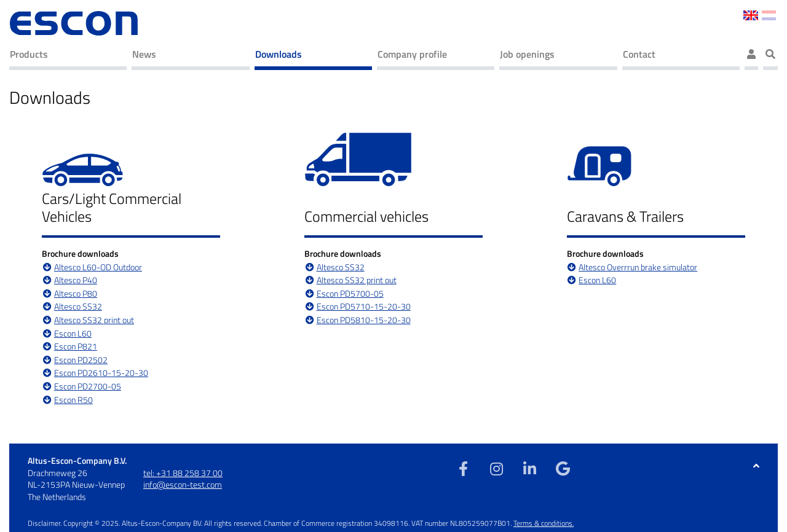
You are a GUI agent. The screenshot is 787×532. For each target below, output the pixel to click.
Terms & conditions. (544, 523)
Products (29, 54)
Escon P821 (76, 347)
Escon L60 (73, 334)
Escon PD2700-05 (88, 387)
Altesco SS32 (78, 307)
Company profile (412, 54)
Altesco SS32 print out (94, 320)
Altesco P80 (76, 294)
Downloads (279, 54)
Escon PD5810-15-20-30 (364, 320)
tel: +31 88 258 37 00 (183, 473)
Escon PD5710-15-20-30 (364, 307)
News (144, 54)
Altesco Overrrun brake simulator (638, 268)
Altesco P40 (76, 280)
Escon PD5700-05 (350, 294)
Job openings (527, 54)
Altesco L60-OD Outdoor (98, 268)
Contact (639, 54)
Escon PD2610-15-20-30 (101, 373)
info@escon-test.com (183, 484)
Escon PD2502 (81, 360)
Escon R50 (73, 400)
